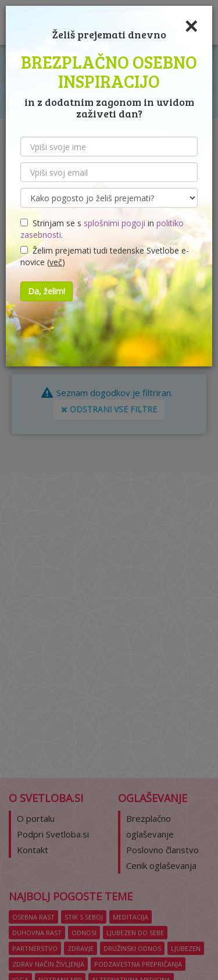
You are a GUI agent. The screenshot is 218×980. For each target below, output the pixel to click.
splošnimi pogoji (115, 223)
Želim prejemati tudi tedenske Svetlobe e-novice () (105, 256)
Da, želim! (47, 291)
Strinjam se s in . (102, 229)
